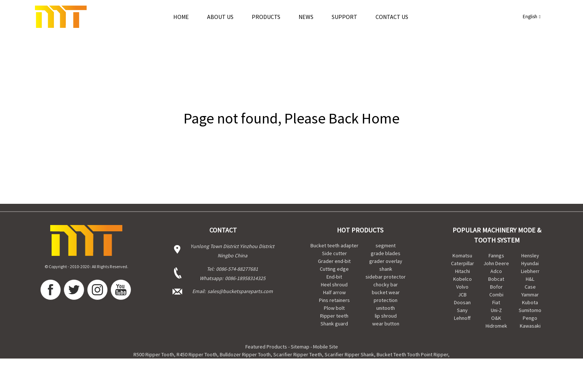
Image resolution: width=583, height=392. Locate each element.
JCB (463, 295)
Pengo (530, 318)
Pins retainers (334, 300)
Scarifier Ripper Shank (349, 354)
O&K (496, 318)
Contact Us (392, 17)
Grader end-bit (334, 261)
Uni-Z (496, 310)
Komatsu (462, 256)
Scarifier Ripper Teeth (298, 354)
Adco (496, 271)
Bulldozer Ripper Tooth (245, 354)
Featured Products (266, 347)
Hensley (530, 256)
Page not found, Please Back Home (292, 118)
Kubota (530, 302)
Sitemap (300, 347)
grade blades (386, 253)
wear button (386, 324)
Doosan (462, 302)
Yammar (530, 295)
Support (344, 17)
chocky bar (386, 285)
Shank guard (334, 324)
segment (386, 245)
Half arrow (334, 292)
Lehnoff (462, 318)
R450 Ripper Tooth (197, 354)
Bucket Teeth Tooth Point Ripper (412, 354)
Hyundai (530, 263)
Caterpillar (463, 263)
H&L (530, 279)
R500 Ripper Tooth (154, 354)
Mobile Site (326, 347)
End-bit (334, 277)
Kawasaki (530, 326)
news (306, 17)
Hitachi (463, 271)
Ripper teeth (334, 316)
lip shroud (386, 316)
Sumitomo (530, 310)
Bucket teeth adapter (334, 245)
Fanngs (496, 256)
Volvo (462, 287)
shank (386, 269)
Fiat (496, 302)
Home (181, 17)
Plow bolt (334, 308)
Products (266, 17)
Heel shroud (334, 285)
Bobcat (496, 279)
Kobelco (463, 279)
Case (530, 287)
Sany (462, 310)
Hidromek (496, 326)
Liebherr (530, 271)
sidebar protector (386, 277)
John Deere (496, 263)
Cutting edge (334, 269)
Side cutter (334, 253)
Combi (496, 295)
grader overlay (386, 261)
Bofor (496, 287)
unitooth (386, 308)
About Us (220, 17)
